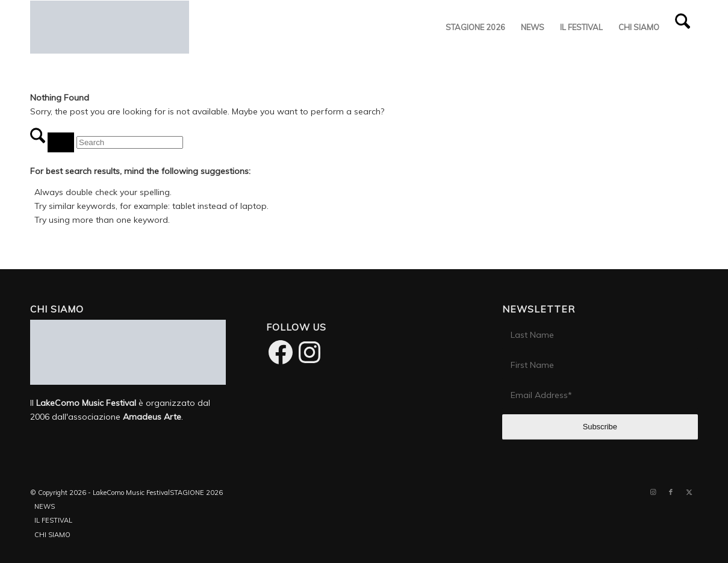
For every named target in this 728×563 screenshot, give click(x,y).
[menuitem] (475, 27)
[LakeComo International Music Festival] (110, 27)
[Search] (683, 27)
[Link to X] (689, 492)
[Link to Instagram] (653, 492)
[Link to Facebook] (671, 492)
